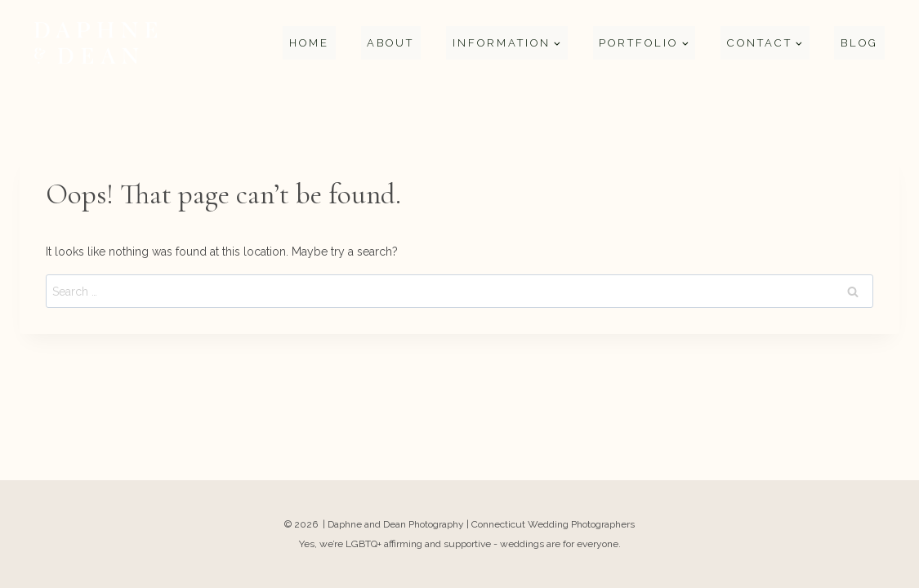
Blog (859, 43)
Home (309, 43)
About (390, 43)
